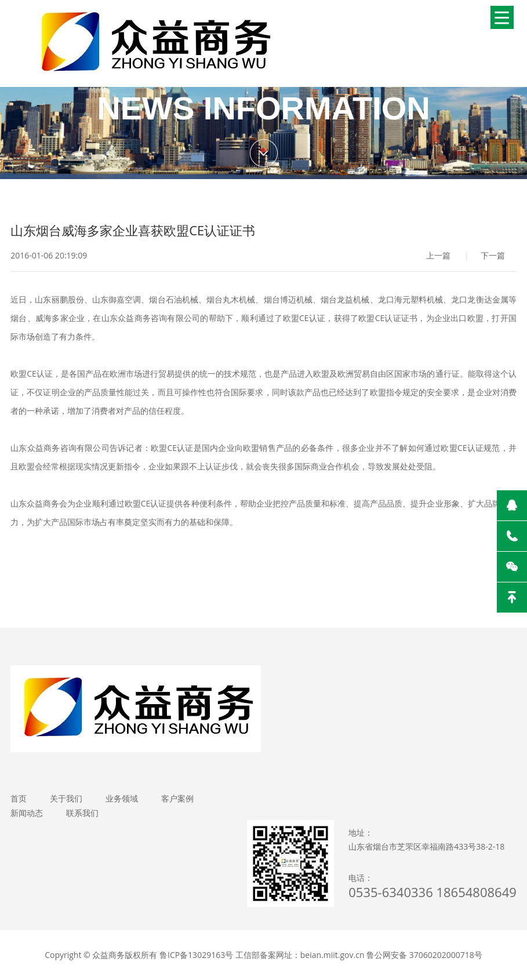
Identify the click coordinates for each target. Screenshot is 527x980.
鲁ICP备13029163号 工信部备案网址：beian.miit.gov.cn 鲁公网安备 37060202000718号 (321, 955)
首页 (19, 798)
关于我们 (66, 798)
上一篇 (438, 255)
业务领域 (122, 798)
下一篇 (493, 255)
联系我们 (82, 813)
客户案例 (177, 798)
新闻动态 (27, 813)
